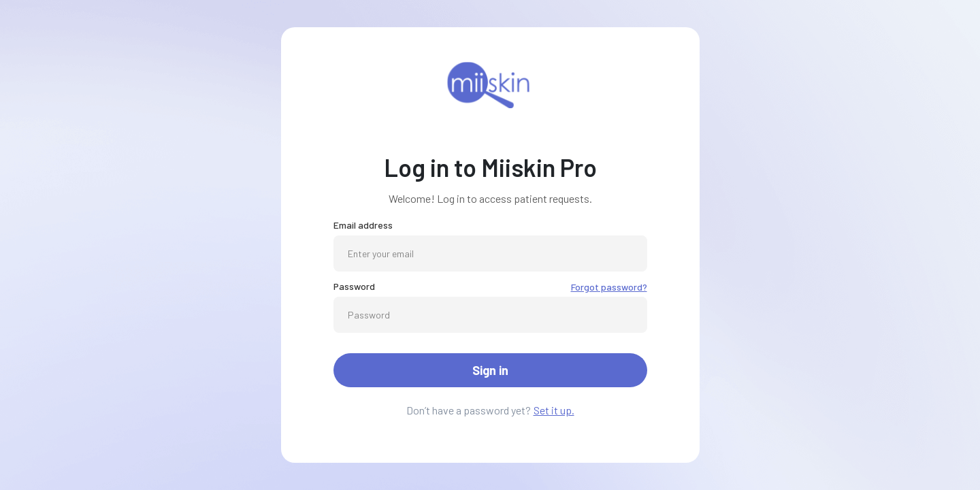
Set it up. (554, 410)
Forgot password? (609, 287)
